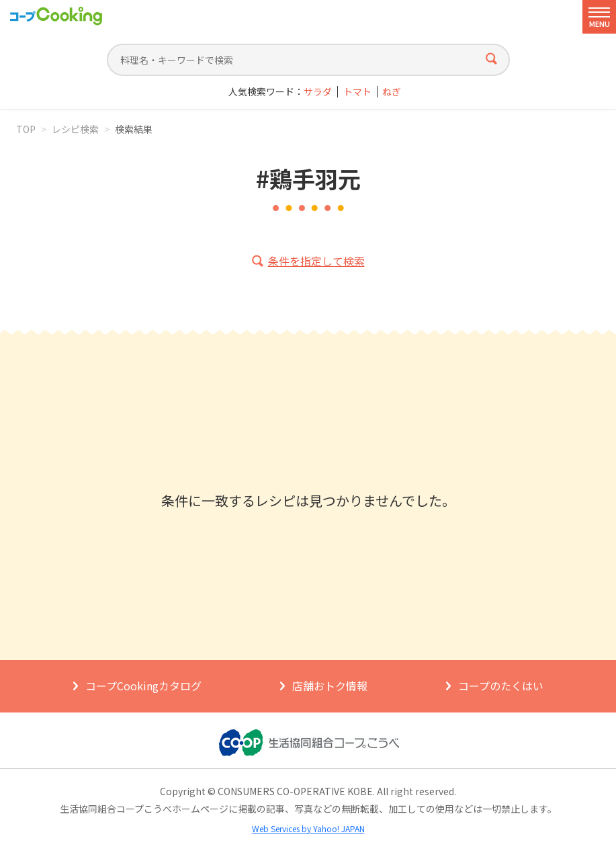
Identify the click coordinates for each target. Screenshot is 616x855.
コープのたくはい (501, 686)
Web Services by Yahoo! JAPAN (308, 828)
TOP (26, 129)
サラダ (318, 92)
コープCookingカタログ (143, 686)
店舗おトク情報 (330, 686)
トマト (357, 92)
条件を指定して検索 (316, 261)
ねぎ (392, 92)
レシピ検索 (75, 129)
